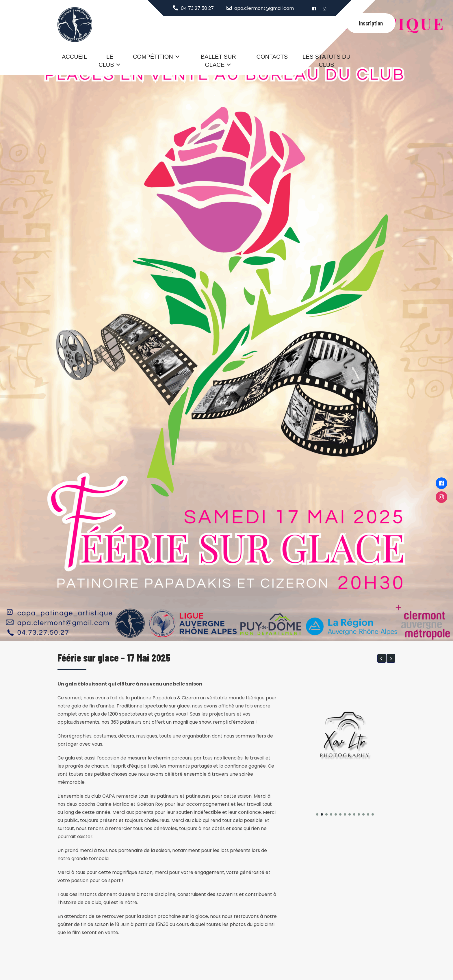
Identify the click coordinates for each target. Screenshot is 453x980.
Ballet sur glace (218, 61)
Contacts (272, 57)
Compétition (153, 57)
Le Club (106, 61)
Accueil (74, 57)
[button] (382, 658)
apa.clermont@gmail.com (264, 8)
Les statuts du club (326, 61)
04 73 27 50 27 (197, 8)
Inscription (371, 23)
